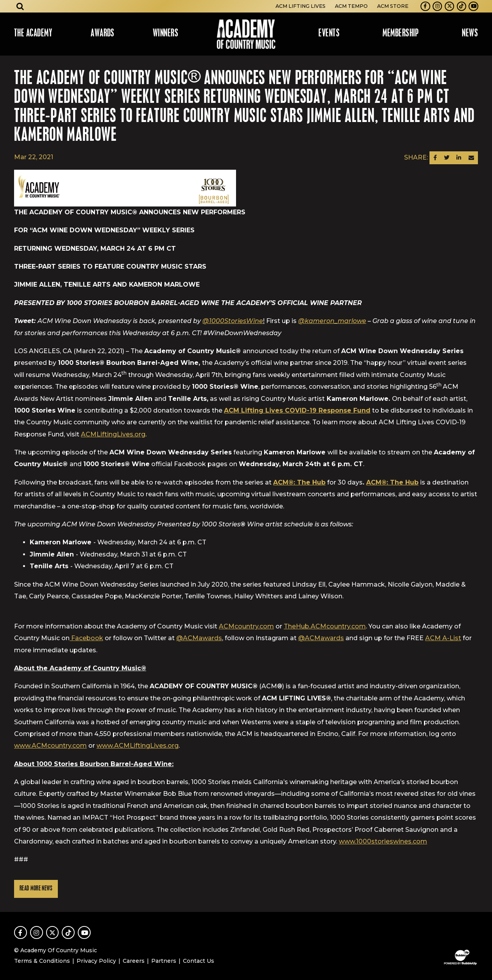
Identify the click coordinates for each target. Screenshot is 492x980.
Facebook (86, 638)
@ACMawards (199, 638)
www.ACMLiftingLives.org (138, 746)
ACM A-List (443, 638)
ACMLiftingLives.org (113, 434)
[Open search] (20, 6)
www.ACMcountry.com (50, 746)
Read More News (36, 889)
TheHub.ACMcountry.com (325, 626)
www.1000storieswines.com (383, 841)
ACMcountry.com (246, 626)
